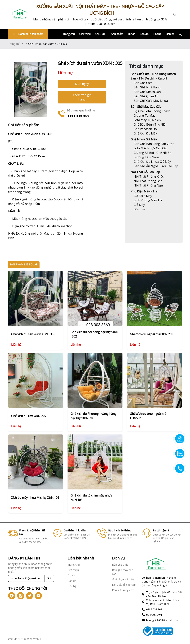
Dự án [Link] (132, 34)
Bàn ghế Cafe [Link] (120, 565)
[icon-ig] (21, 596)
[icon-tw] (30, 596)
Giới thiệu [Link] (85, 34)
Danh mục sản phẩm (28, 34)
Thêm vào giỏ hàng (82, 97)
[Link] (20, 15)
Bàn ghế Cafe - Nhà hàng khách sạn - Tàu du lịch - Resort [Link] (153, 76)
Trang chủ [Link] (69, 34)
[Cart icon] (175, 14)
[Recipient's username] (26, 578)
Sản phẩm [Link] (117, 34)
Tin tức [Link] (157, 34)
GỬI (49, 578)
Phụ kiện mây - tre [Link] (144, 191)
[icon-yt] (38, 596)
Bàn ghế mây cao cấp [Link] (146, 107)
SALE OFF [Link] (101, 34)
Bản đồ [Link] (144, 34)
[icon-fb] (12, 596)
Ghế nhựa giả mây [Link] (144, 139)
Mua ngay (82, 84)
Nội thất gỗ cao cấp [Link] (145, 172)
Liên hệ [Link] (170, 34)
